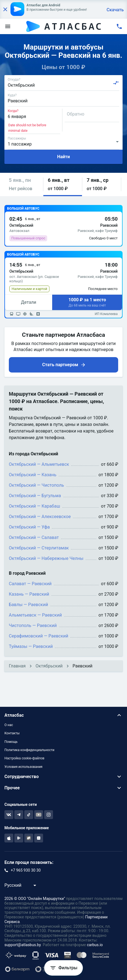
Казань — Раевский (29, 594)
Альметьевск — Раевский (35, 615)
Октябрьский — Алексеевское (40, 517)
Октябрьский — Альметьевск (39, 464)
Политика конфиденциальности (29, 750)
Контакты (12, 733)
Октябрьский (49, 666)
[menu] (8, 26)
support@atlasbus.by (23, 945)
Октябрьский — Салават (34, 537)
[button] (24, 184)
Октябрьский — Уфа (29, 527)
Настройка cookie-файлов (24, 758)
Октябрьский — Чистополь (36, 485)
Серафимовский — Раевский (39, 636)
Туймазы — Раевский (31, 646)
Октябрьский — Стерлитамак (39, 548)
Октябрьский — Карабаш (35, 506)
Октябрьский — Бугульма (35, 496)
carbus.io (95, 945)
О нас (9, 725)
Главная (17, 666)
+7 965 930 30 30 (26, 870)
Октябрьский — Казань (33, 475)
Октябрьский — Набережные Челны (46, 558)
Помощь (11, 742)
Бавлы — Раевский (28, 605)
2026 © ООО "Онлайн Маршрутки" (35, 899)
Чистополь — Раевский (33, 625)
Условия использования (23, 767)
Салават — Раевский (30, 584)
